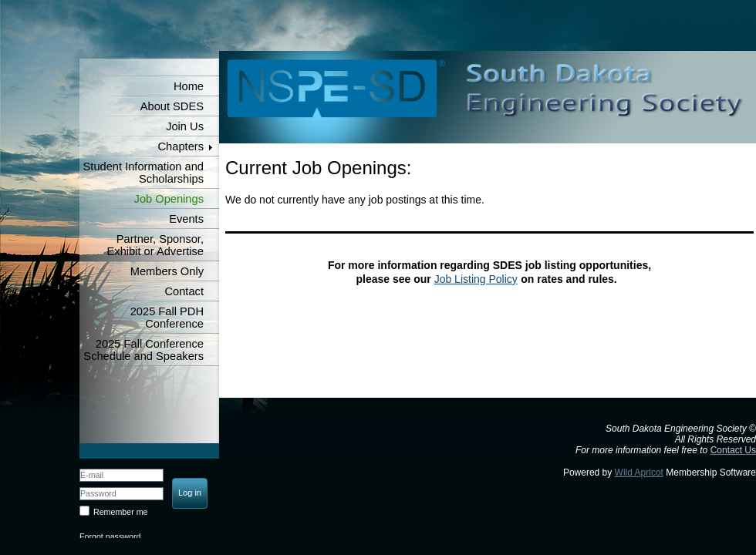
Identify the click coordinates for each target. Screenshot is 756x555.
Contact (184, 291)
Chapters (181, 146)
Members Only (167, 271)
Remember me (120, 512)
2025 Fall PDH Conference (167, 318)
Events (186, 219)
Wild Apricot (639, 473)
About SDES (172, 106)
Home (189, 86)
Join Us (185, 126)
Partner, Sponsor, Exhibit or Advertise (155, 245)
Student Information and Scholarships (143, 173)
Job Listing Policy (476, 279)
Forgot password (110, 536)
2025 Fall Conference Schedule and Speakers (143, 350)
